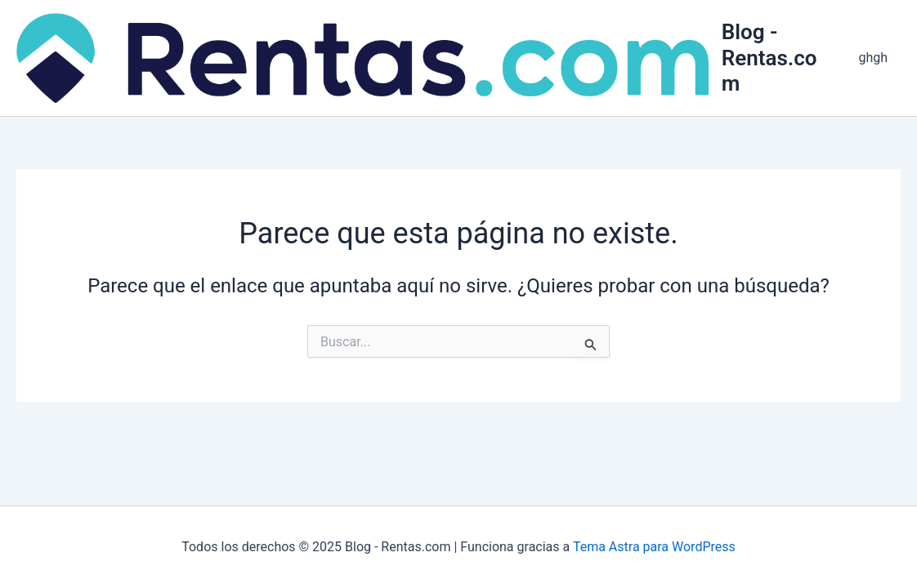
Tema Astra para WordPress (654, 547)
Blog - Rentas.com (769, 57)
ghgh (873, 58)
